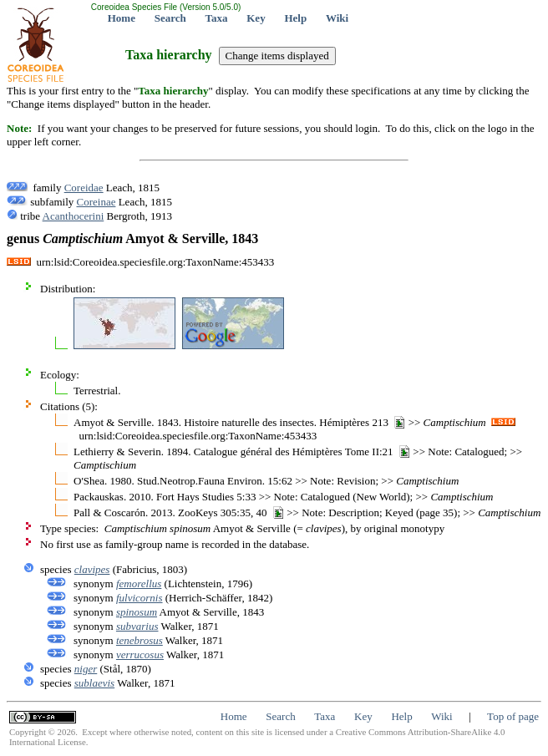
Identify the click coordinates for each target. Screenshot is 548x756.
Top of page (513, 716)
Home (122, 18)
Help (295, 18)
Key (256, 18)
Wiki (337, 18)
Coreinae (96, 202)
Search (170, 18)
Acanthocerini (74, 216)
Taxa (217, 18)
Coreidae (84, 188)
